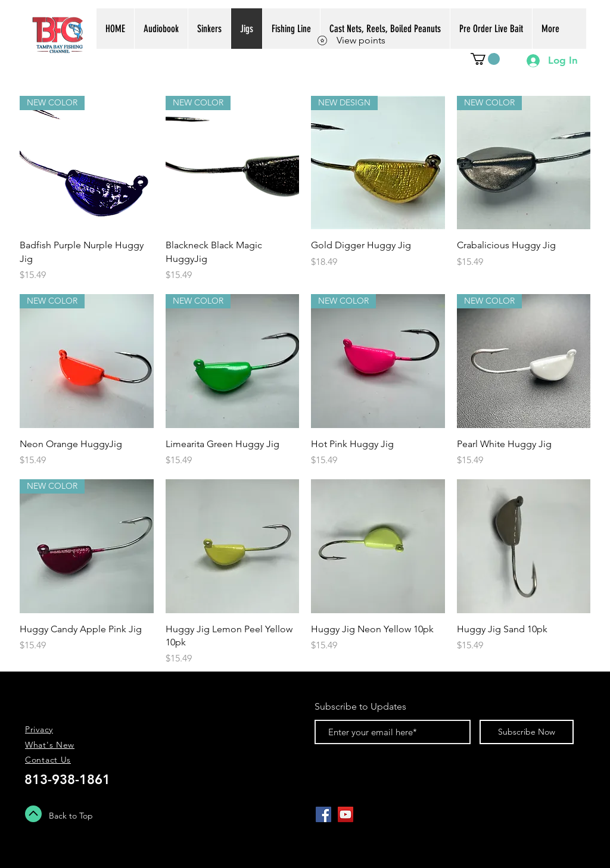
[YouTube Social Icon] (346, 814)
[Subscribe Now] (527, 732)
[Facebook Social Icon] (323, 814)
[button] (485, 59)
